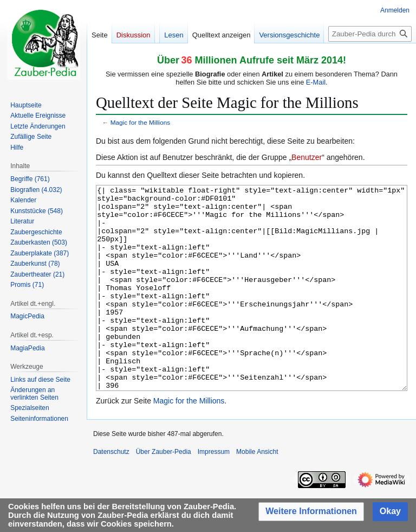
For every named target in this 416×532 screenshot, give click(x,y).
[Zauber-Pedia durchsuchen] (370, 34)
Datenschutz (111, 492)
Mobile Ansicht (257, 492)
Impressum (214, 492)
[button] (311, 512)
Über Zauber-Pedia (164, 492)
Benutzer (307, 157)
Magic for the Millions (140, 122)
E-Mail (316, 82)
